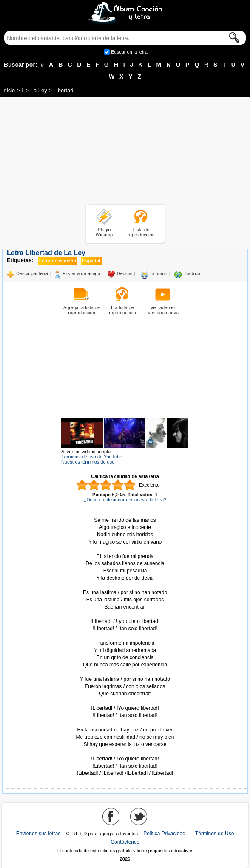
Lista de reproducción (141, 232)
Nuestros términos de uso (88, 462)
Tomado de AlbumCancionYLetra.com (125, 752)
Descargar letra (32, 273)
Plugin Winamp (104, 232)
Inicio (9, 90)
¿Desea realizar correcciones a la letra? (125, 500)
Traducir (192, 273)
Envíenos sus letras (38, 834)
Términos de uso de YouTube (92, 457)
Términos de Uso (214, 834)
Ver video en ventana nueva (163, 310)
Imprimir (159, 273)
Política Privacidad (164, 834)
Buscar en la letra (129, 52)
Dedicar (125, 273)
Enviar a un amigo (81, 273)
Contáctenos (125, 842)
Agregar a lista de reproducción (82, 310)
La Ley (39, 90)
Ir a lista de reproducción (122, 310)
